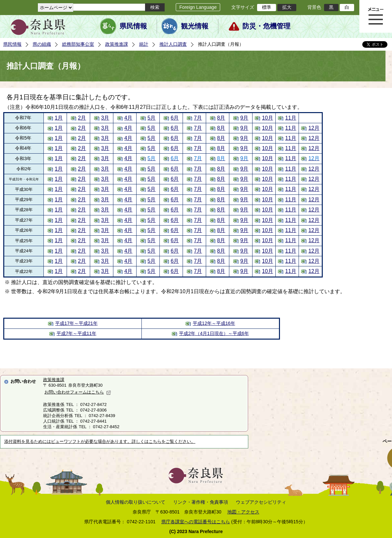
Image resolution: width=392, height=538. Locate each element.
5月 (152, 118)
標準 (267, 7)
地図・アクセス (243, 512)
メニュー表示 (376, 16)
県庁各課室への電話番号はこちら (196, 522)
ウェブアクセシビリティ (261, 502)
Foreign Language (198, 7)
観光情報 (195, 26)
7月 (198, 118)
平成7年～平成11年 (76, 333)
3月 (105, 118)
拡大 (287, 7)
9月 (245, 118)
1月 (59, 118)
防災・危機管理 (266, 26)
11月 (291, 118)
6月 (175, 118)
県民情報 (133, 26)
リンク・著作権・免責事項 (201, 502)
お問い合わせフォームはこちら (78, 392)
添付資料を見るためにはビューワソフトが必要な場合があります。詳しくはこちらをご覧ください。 (100, 442)
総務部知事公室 (78, 44)
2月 (82, 118)
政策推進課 (117, 44)
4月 (129, 118)
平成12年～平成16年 (214, 323)
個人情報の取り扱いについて (136, 502)
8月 (221, 118)
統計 (144, 44)
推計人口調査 (173, 44)
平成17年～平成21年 (76, 323)
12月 (314, 128)
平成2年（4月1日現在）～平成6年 (214, 333)
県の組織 (42, 44)
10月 (268, 118)
